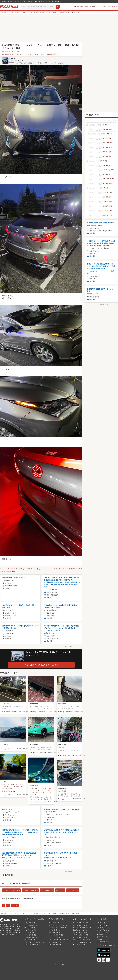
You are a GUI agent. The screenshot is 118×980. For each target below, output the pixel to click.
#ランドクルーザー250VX (38, 788)
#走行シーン (5, 785)
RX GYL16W (6, 704)
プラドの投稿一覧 (54, 933)
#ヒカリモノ (41, 54)
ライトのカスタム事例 (80, 933)
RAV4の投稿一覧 (54, 923)
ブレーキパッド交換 (47, 890)
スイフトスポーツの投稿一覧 (58, 925)
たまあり (12, 59)
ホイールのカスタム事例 (81, 923)
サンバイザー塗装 (73, 890)
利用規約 (100, 935)
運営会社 (100, 939)
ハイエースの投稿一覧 (56, 935)
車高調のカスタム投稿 (80, 930)
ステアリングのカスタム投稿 (82, 942)
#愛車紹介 (6, 54)
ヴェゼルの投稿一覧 (55, 942)
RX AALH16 (62, 788)
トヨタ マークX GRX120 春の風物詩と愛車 (66, 569)
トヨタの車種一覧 (30, 923)
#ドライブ (33, 794)
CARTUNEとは (102, 923)
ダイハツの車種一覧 (31, 937)
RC (8, 905)
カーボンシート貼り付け (30, 890)
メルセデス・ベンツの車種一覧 (34, 942)
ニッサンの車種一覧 (31, 925)
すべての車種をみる (55, 945)
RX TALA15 (6, 745)
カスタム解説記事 (112, 6)
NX (17, 905)
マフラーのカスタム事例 (81, 935)
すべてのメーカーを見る (32, 945)
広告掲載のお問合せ (103, 942)
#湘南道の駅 (62, 791)
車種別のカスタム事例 (81, 6)
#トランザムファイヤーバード (42, 792)
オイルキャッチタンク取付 (11, 890)
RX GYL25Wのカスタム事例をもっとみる (41, 665)
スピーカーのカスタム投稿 (81, 940)
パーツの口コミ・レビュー (97, 6)
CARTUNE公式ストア (104, 928)
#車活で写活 (15, 54)
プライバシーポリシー (104, 937)
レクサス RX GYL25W (17, 61)
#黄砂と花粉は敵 (53, 54)
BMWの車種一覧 (30, 940)
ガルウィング (60, 890)
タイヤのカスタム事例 (80, 925)
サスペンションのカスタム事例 (83, 928)
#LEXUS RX (8, 787)
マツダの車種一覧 (30, 930)
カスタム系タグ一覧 (79, 945)
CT (13, 905)
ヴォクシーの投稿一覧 (56, 937)
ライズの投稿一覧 (54, 930)
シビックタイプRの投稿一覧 (58, 928)
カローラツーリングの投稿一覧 (59, 940)
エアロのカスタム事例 (80, 937)
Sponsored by (69, 646)
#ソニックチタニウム (28, 54)
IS (4, 905)
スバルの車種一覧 (30, 933)
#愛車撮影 (9, 789)
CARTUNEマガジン (103, 925)
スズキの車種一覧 (30, 935)
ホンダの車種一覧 (30, 928)
